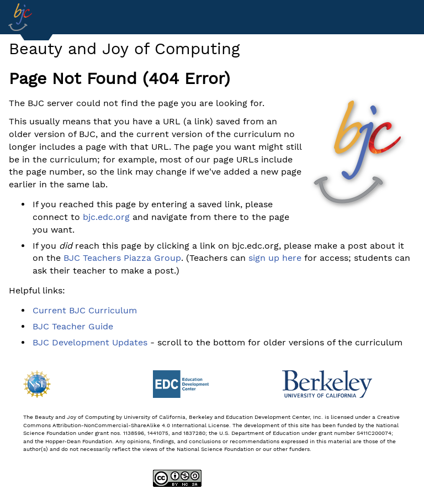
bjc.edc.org (106, 217)
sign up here (275, 258)
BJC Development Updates (90, 342)
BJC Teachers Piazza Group (122, 258)
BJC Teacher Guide (73, 326)
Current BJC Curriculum (85, 310)
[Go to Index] (20, 17)
